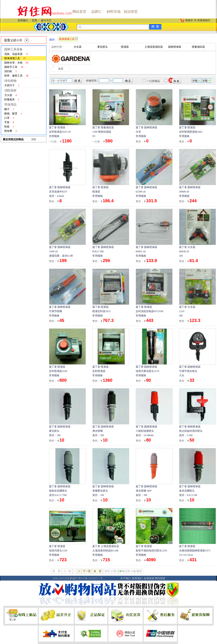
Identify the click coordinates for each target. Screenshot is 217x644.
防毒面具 (12, 99)
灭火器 (11, 95)
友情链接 (149, 578)
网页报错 (160, 578)
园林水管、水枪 (16, 63)
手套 (9, 122)
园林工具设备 (13, 49)
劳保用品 (10, 105)
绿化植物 (10, 81)
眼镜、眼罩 (13, 114)
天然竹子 (12, 85)
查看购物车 (204, 20)
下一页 (87, 571)
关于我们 (126, 578)
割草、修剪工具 (16, 76)
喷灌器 (125, 47)
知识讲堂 (131, 12)
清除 (34, 139)
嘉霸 (61, 69)
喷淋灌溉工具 (15, 58)
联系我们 (137, 578)
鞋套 (9, 127)
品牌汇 (96, 12)
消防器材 (10, 90)
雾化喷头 (103, 47)
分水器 (78, 47)
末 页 (98, 571)
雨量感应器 (198, 47)
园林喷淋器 (175, 47)
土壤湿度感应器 (154, 47)
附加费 (11, 131)
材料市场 (114, 12)
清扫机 (11, 71)
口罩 (9, 118)
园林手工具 (14, 67)
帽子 (9, 109)
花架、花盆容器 (16, 54)
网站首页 (79, 12)
